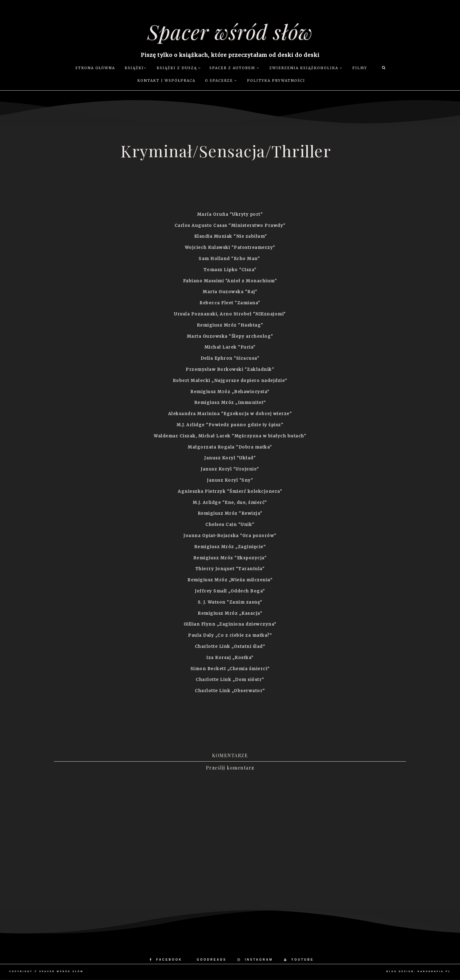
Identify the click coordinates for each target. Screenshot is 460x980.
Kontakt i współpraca (166, 80)
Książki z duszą (179, 68)
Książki (136, 68)
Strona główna (95, 68)
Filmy (360, 68)
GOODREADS (212, 960)
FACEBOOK (166, 960)
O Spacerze (221, 80)
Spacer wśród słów (230, 31)
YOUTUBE (299, 960)
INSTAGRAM (255, 960)
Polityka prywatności (276, 80)
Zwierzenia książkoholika (306, 68)
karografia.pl (434, 971)
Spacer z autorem (235, 68)
